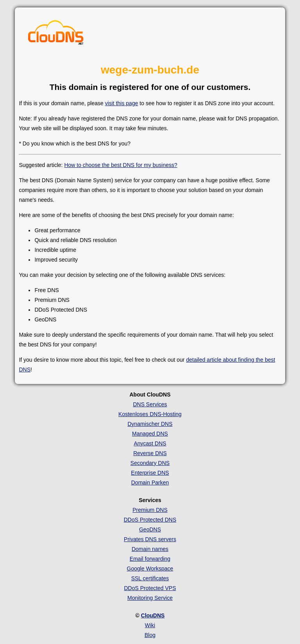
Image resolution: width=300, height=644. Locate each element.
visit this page (122, 103)
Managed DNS (150, 434)
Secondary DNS (150, 463)
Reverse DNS (150, 453)
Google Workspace (150, 569)
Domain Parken (150, 483)
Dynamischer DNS (150, 424)
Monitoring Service (150, 598)
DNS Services (150, 404)
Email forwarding (150, 559)
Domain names (150, 549)
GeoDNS (150, 529)
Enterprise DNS (150, 473)
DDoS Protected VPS (150, 588)
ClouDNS (153, 615)
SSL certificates (150, 578)
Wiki (150, 625)
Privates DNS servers (150, 539)
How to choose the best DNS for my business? (121, 165)
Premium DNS (150, 510)
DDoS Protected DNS (150, 520)
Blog (150, 635)
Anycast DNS (150, 443)
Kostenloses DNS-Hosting (150, 414)
